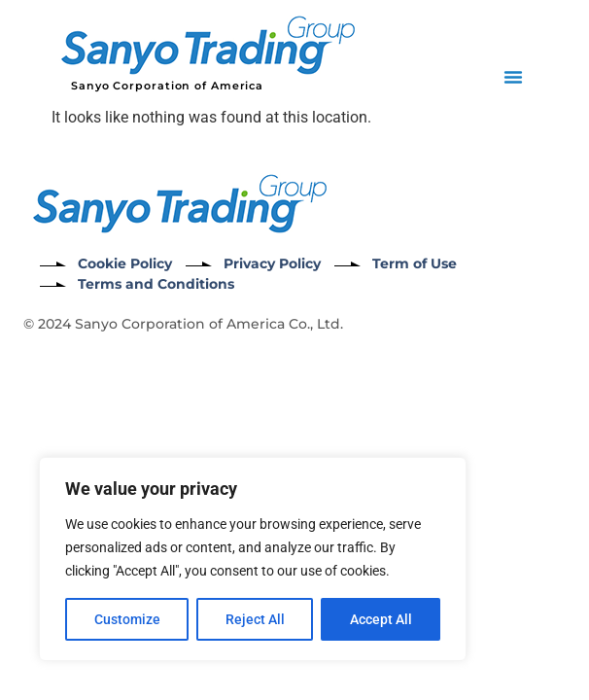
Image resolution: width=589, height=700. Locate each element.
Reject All (255, 619)
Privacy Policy (272, 263)
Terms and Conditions (156, 284)
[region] (253, 559)
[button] (513, 77)
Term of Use (415, 263)
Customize (127, 619)
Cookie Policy (125, 263)
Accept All (381, 619)
